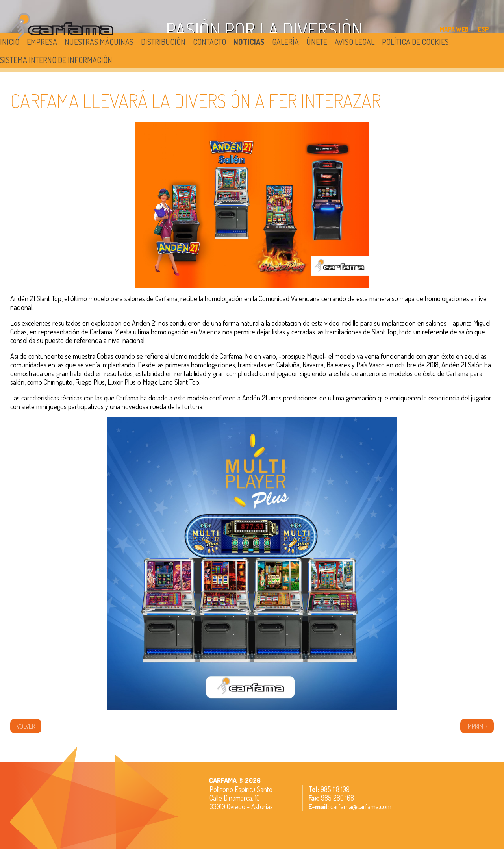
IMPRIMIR (477, 726)
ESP (484, 29)
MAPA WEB (454, 29)
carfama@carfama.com (361, 806)
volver (26, 726)
